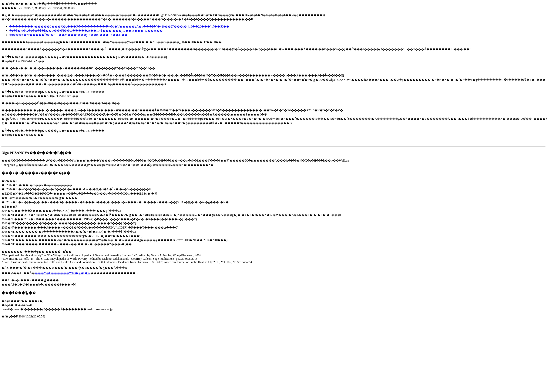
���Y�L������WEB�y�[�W (63, 273)
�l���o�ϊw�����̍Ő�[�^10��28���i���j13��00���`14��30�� (68, 35)
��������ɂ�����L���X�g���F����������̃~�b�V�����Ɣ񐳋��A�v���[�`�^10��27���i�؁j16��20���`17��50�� (119, 27)
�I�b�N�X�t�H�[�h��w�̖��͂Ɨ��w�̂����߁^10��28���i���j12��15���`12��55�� (86, 31)
